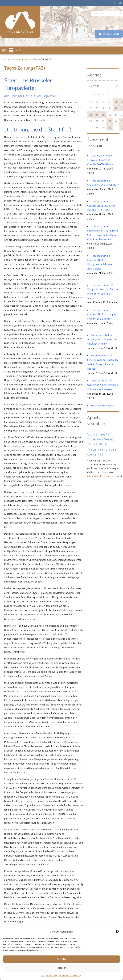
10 (116, 108)
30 (110, 128)
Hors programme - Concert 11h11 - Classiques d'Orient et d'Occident (102, 314)
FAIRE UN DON (111, 34)
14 (97, 115)
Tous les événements (102, 406)
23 (110, 121)
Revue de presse (23, 59)
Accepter (62, 959)
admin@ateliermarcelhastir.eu (104, 476)
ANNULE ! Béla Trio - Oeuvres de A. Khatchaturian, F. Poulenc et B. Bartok (103, 385)
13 (90, 115)
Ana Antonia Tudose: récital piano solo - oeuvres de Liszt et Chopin (102, 339)
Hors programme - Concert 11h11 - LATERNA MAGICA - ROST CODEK (101, 205)
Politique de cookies (49, 975)
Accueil (8, 59)
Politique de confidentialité (70, 975)
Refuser (62, 968)
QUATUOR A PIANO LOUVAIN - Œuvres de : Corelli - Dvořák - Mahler (101, 160)
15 (103, 115)
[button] (118, 932)
